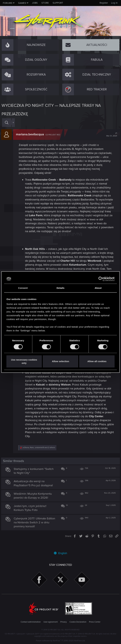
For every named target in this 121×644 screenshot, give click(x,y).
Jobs (35, 3)
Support (58, 3)
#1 (111, 135)
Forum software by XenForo (61, 641)
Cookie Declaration (78, 622)
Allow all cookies (97, 361)
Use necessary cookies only (24, 361)
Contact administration (31, 622)
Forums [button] (8, 3)
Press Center (95, 622)
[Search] (7, 123)
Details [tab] (60, 288)
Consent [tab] (23, 288)
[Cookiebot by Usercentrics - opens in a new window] (101, 279)
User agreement (51, 622)
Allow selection (60, 361)
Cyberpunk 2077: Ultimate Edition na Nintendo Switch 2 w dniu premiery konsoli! (35, 530)
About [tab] (98, 288)
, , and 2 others (39, 456)
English (60, 553)
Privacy (63, 622)
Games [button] (22, 3)
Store (45, 3)
